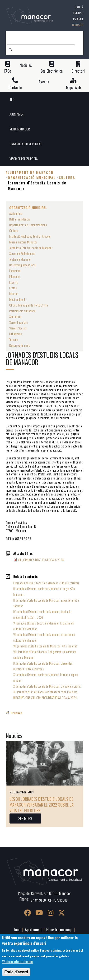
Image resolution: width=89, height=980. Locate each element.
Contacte (15, 88)
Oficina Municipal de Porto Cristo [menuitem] (29, 305)
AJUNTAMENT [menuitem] (17, 114)
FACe (8, 71)
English (78, 13)
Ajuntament (33, 930)
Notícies (26, 65)
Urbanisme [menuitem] (16, 334)
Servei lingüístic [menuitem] (19, 322)
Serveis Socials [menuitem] (18, 328)
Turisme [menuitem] (14, 339)
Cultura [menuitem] (14, 230)
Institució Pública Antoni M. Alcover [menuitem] (30, 236)
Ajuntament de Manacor (30, 172)
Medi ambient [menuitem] (17, 299)
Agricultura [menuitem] (16, 213)
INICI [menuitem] (12, 99)
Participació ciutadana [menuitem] (22, 311)
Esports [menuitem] (13, 282)
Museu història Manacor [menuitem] (23, 242)
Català (79, 7)
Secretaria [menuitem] (15, 316)
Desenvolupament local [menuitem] (23, 265)
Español (78, 19)
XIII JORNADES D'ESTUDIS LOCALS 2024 (41, 560)
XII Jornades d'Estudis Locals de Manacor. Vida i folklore (45, 692)
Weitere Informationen (17, 962)
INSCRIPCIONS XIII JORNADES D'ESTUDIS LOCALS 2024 (45, 697)
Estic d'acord (16, 972)
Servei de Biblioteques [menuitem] (22, 253)
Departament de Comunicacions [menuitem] (28, 225)
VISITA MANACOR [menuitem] (20, 129)
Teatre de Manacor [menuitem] (20, 259)
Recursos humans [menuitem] (19, 345)
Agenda (44, 82)
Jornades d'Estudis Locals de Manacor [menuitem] (31, 248)
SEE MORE (25, 818)
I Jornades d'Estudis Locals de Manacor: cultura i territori (46, 583)
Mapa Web (73, 88)
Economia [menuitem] (15, 271)
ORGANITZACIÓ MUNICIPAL (32, 177)
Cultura (67, 177)
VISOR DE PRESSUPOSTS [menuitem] (23, 159)
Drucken (16, 713)
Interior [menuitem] (14, 293)
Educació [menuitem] (14, 276)
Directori (78, 71)
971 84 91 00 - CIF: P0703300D (49, 900)
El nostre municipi (59, 930)
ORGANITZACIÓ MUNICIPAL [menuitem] (26, 144)
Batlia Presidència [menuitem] (20, 219)
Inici (17, 930)
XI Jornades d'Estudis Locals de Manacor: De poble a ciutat (47, 686)
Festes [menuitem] (13, 288)
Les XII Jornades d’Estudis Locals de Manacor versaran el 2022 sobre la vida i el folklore (42, 805)
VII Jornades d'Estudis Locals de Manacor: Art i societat (45, 646)
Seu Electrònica (52, 71)
